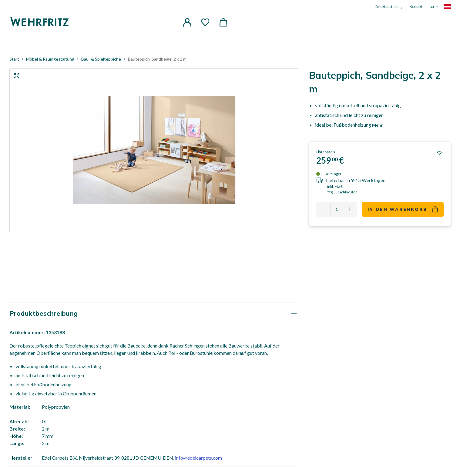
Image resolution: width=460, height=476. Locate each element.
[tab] (154, 314)
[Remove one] (324, 210)
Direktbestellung (389, 7)
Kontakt (416, 7)
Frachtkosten (347, 193)
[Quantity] (337, 210)
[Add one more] (350, 210)
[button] (187, 22)
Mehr (377, 126)
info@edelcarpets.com (198, 459)
